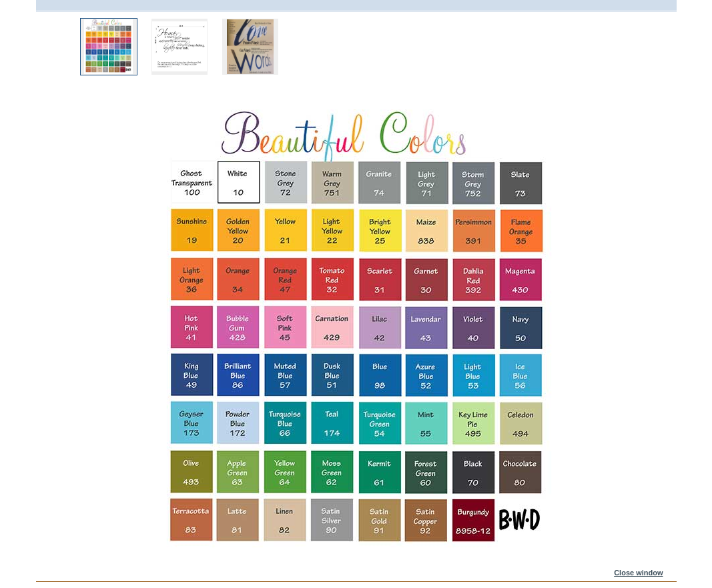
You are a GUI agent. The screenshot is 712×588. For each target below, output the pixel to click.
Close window (638, 573)
